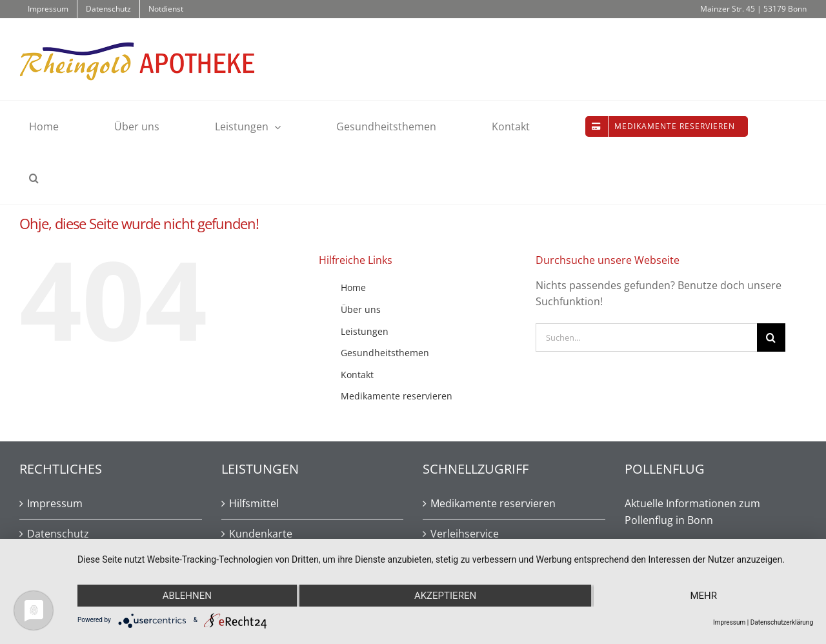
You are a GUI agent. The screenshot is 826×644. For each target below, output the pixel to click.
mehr (703, 596)
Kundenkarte (261, 534)
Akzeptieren (445, 596)
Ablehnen (187, 596)
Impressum (55, 503)
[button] (34, 178)
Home (353, 287)
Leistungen (365, 331)
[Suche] (771, 337)
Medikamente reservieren (397, 396)
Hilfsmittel (254, 503)
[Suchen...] (646, 337)
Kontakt (357, 375)
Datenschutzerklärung (782, 622)
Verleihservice (465, 534)
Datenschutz (58, 534)
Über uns (361, 309)
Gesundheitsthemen (385, 353)
